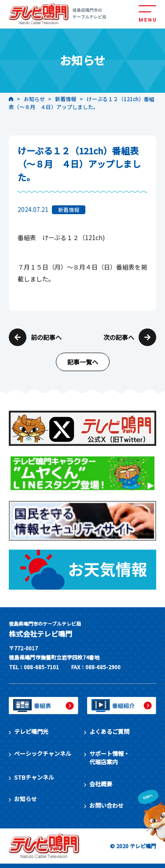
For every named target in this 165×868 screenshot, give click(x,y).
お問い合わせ (106, 805)
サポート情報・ (109, 758)
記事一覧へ (83, 362)
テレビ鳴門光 (31, 731)
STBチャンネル (34, 777)
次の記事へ (119, 337)
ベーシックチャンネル (43, 753)
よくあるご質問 (109, 731)
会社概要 (101, 784)
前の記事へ (46, 337)
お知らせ (26, 799)
